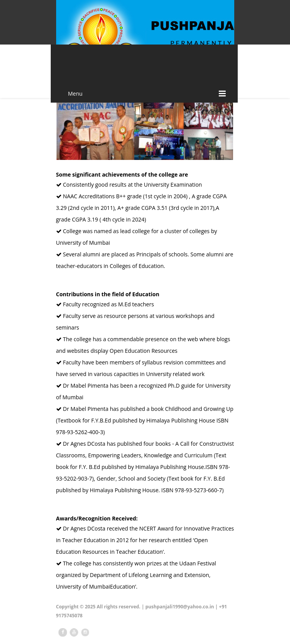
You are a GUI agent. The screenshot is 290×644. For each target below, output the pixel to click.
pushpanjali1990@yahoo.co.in (179, 607)
